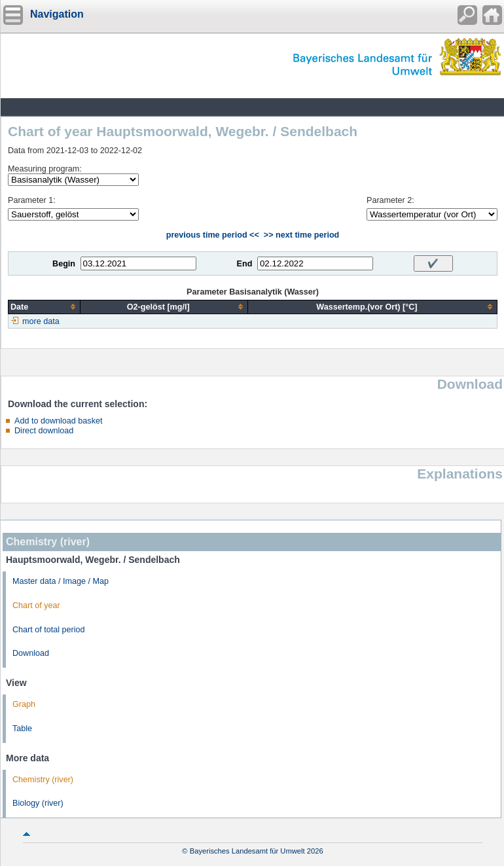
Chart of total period (49, 630)
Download (31, 653)
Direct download (44, 431)
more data (41, 321)
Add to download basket (58, 421)
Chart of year (36, 605)
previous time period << (213, 235)
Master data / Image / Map (61, 581)
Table (22, 729)
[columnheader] (45, 307)
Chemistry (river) (43, 780)
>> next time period (301, 235)
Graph (24, 704)
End (245, 264)
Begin (64, 264)
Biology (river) (38, 803)
